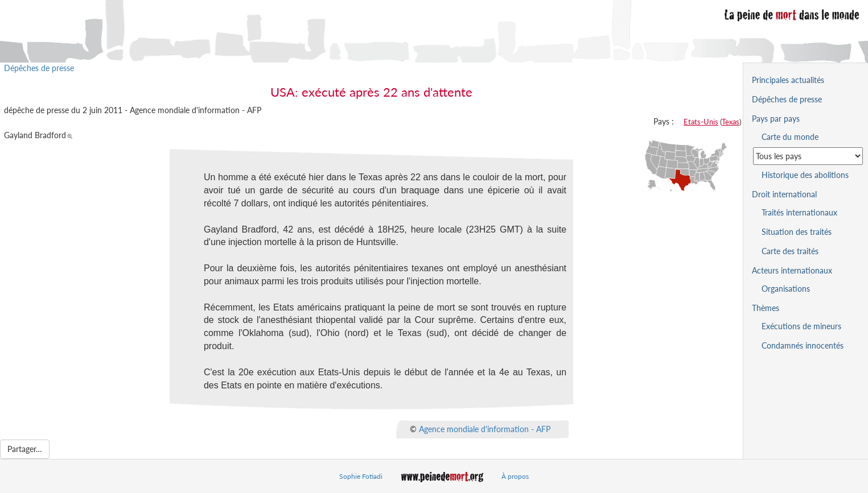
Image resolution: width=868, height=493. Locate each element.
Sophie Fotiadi (361, 476)
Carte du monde (790, 137)
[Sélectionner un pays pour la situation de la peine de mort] (808, 156)
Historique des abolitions (805, 175)
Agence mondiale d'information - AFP (485, 428)
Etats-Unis (701, 122)
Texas (731, 122)
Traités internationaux (799, 212)
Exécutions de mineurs (801, 326)
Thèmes (766, 308)
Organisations (786, 289)
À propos (515, 476)
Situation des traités (797, 232)
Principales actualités (788, 80)
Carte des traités (790, 251)
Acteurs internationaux (792, 270)
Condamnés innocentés (803, 345)
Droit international (784, 194)
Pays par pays (776, 119)
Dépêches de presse (39, 68)
